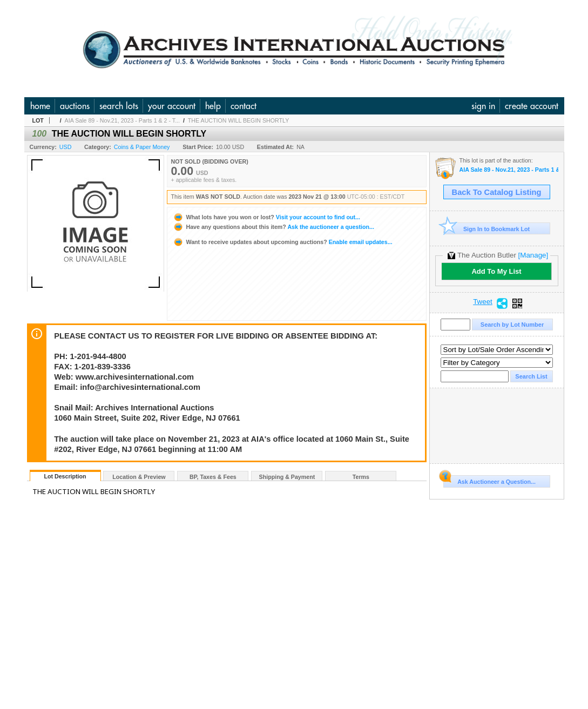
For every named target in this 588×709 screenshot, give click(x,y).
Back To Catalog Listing (497, 192)
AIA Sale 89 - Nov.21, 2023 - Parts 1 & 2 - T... (122, 120)
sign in (483, 106)
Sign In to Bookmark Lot (487, 229)
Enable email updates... (283, 242)
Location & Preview (139, 477)
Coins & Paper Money (142, 147)
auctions (75, 106)
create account (532, 106)
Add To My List (496, 271)
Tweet (483, 302)
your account (172, 106)
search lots (119, 106)
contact (244, 106)
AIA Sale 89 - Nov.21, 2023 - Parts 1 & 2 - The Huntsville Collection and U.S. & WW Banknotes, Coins (509, 170)
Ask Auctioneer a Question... (489, 480)
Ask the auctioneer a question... (273, 227)
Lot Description (65, 476)
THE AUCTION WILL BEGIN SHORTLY (239, 120)
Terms (361, 477)
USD (66, 147)
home (40, 106)
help (213, 106)
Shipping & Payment (287, 477)
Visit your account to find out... (266, 217)
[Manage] (533, 255)
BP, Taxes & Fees (213, 477)
